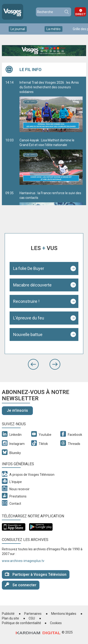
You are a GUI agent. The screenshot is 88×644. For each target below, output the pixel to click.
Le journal (18, 29)
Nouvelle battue (28, 335)
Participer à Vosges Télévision (36, 574)
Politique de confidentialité (21, 623)
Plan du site (10, 618)
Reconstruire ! (26, 301)
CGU (32, 618)
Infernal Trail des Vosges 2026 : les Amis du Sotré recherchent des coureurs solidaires (51, 106)
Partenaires (33, 614)
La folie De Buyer (29, 268)
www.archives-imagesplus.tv (23, 561)
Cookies (56, 623)
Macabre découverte (32, 285)
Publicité (8, 614)
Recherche (66, 12)
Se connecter (21, 585)
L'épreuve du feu (29, 318)
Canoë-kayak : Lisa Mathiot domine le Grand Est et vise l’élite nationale (51, 162)
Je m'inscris (17, 410)
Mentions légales (64, 614)
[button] (33, 364)
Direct (80, 14)
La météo (54, 29)
